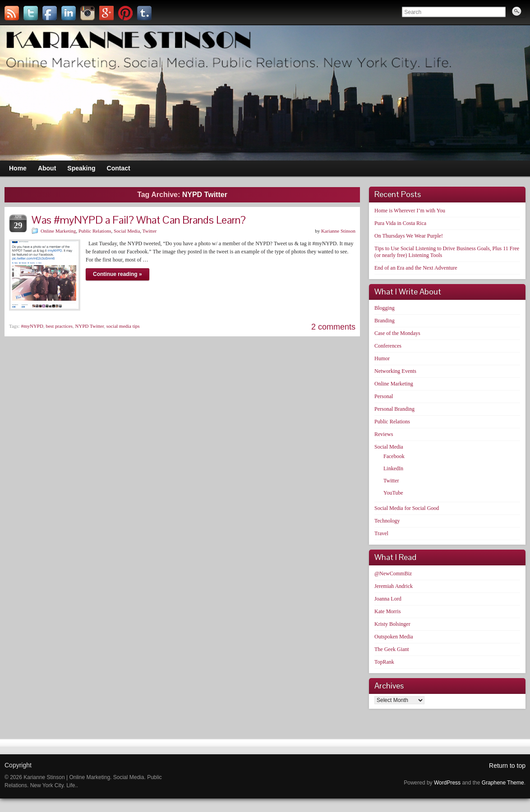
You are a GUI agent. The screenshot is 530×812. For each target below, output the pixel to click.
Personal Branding (394, 409)
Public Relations (95, 231)
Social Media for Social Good (407, 508)
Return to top (507, 766)
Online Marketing (58, 231)
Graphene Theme (503, 783)
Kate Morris (387, 611)
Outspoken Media (394, 637)
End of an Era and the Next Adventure (416, 268)
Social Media (127, 231)
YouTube (393, 493)
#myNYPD (32, 326)
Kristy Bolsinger (392, 624)
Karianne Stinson (338, 231)
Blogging (385, 308)
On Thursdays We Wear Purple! (409, 236)
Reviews (384, 434)
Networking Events (395, 371)
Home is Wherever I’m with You (410, 211)
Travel (381, 533)
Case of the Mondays (397, 333)
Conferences (388, 346)
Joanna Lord (388, 599)
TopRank (384, 662)
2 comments (333, 327)
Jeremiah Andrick (394, 586)
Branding (385, 321)
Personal (384, 396)
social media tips (123, 326)
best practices (59, 326)
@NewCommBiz (393, 573)
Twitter (150, 231)
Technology (387, 521)
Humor (382, 358)
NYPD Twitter (90, 326)
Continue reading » (118, 274)
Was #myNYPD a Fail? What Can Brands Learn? (139, 220)
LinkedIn (393, 468)
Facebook (394, 456)
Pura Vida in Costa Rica (400, 223)
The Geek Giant (392, 649)
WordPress (447, 783)
